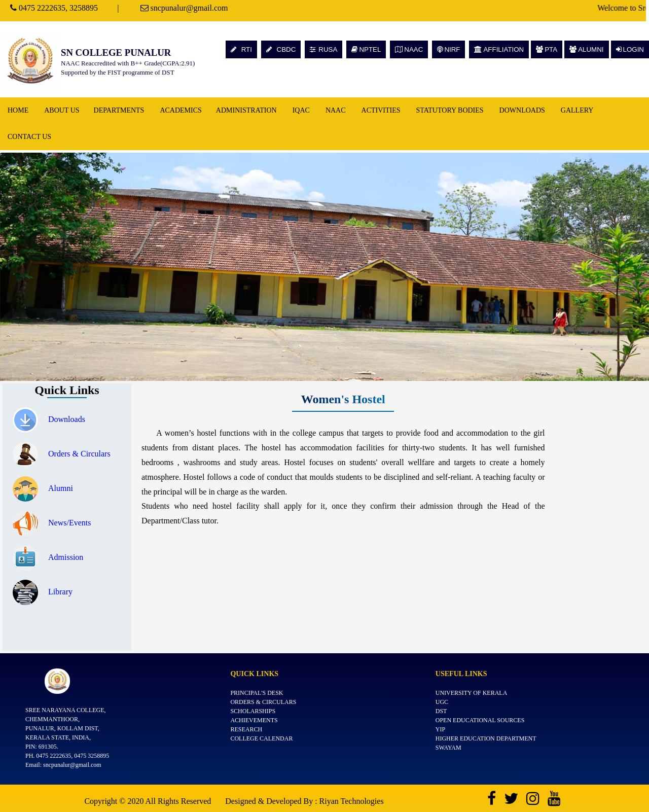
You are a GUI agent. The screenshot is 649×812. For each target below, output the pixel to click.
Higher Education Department (486, 738)
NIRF (448, 49)
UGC (442, 702)
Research (246, 729)
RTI (241, 49)
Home (18, 110)
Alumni (43, 488)
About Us (62, 110)
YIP (440, 729)
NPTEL (366, 49)
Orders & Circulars (62, 454)
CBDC (281, 49)
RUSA (323, 49)
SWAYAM (448, 748)
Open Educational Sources (480, 720)
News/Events (52, 523)
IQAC (301, 110)
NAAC (409, 49)
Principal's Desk (257, 693)
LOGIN (630, 49)
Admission (48, 557)
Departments (119, 110)
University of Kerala (472, 693)
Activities (381, 110)
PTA (547, 49)
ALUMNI (586, 49)
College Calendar (261, 738)
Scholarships (253, 711)
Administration (246, 110)
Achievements (254, 720)
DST (441, 711)
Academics (181, 110)
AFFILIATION (499, 49)
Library (43, 592)
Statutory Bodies (450, 110)
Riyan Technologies (352, 801)
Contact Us (29, 137)
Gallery (577, 110)
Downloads (522, 110)
